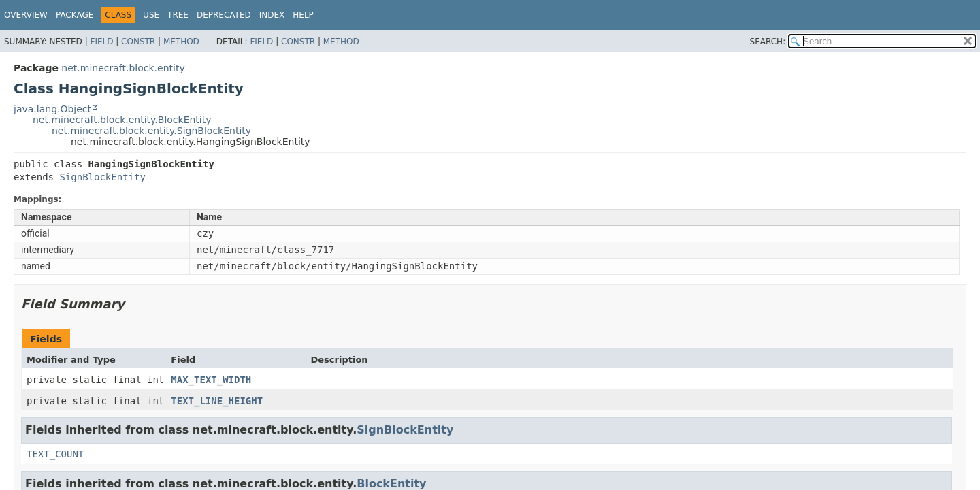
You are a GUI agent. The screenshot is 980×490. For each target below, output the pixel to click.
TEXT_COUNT (55, 454)
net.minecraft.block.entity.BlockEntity (122, 120)
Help (303, 15)
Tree (178, 15)
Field (101, 42)
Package (75, 15)
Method (181, 42)
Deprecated (224, 15)
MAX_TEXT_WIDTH (211, 380)
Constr (138, 42)
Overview (26, 15)
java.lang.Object (52, 109)
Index (272, 15)
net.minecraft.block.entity (123, 68)
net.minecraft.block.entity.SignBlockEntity (151, 131)
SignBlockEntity (102, 177)
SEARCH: (768, 42)
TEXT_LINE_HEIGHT (217, 401)
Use (151, 15)
